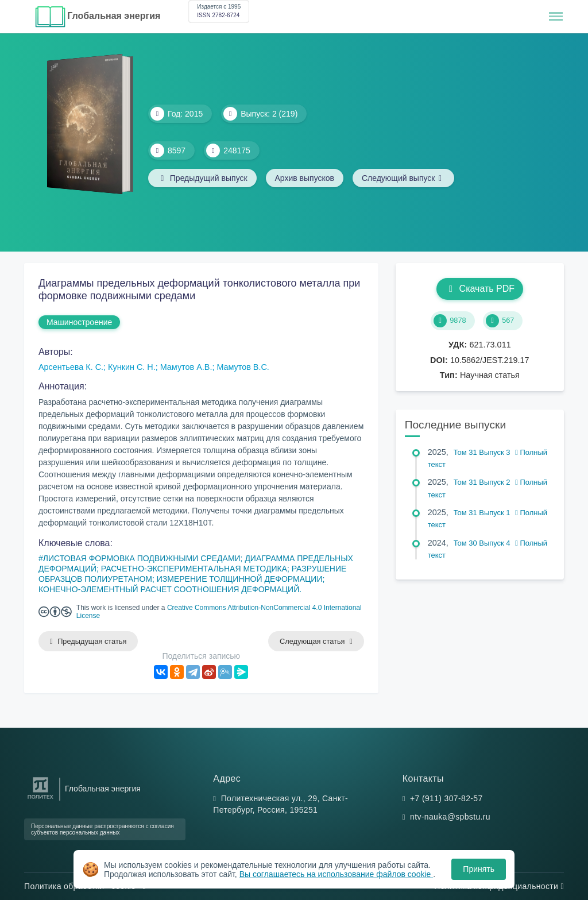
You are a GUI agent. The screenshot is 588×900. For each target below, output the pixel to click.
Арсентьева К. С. (71, 367)
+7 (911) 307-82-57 (446, 798)
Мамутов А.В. (186, 367)
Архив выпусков (305, 178)
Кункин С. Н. (132, 367)
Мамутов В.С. (243, 367)
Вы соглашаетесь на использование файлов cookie (336, 874)
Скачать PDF (480, 289)
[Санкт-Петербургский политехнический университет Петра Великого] (40, 799)
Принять (479, 869)
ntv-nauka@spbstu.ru (450, 817)
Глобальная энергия (114, 16)
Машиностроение (79, 322)
